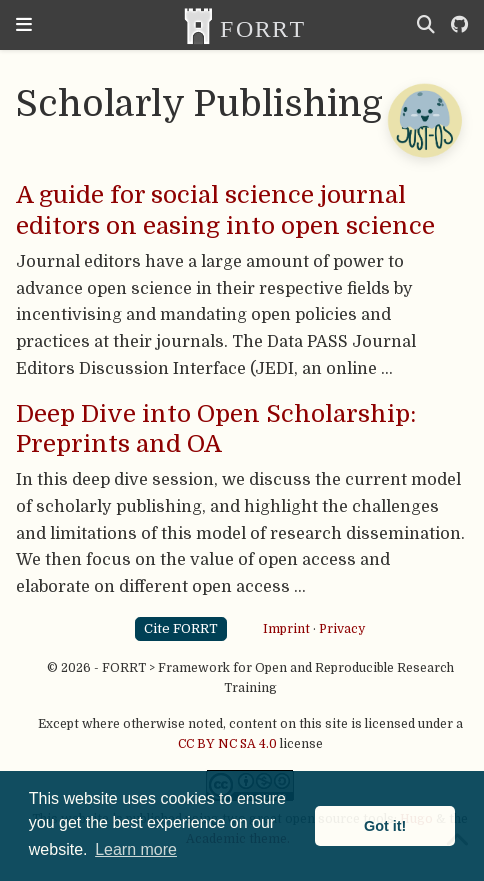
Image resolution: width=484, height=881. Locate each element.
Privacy (342, 628)
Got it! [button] (385, 826)
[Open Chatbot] (424, 120)
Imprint (286, 628)
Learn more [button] (136, 849)
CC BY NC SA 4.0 (227, 744)
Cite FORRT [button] (181, 628)
